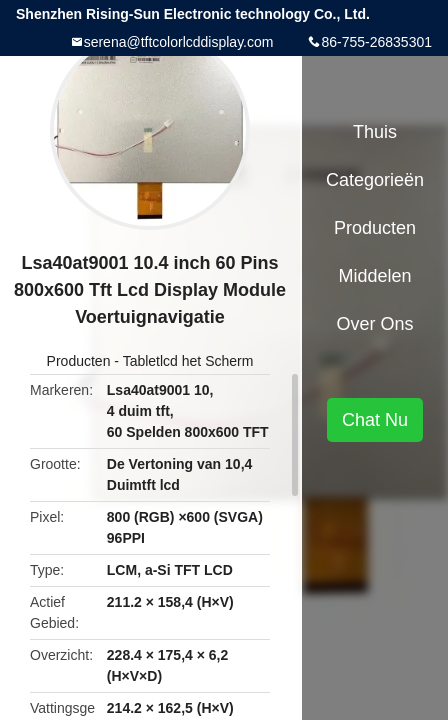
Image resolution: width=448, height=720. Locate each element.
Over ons (374, 324)
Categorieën (375, 180)
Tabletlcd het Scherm (188, 361)
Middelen (374, 276)
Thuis (375, 132)
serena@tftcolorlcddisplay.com (179, 42)
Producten (79, 361)
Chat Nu (375, 420)
